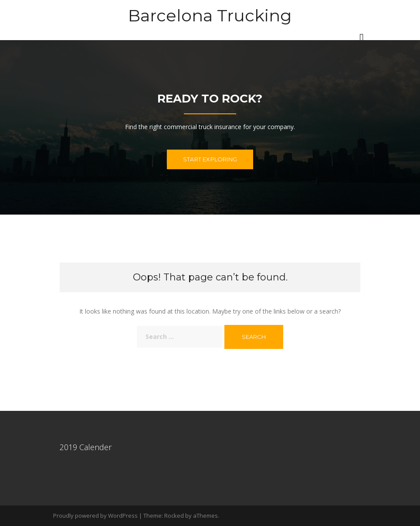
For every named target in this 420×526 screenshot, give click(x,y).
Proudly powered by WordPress (95, 516)
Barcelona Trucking (210, 15)
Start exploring (210, 159)
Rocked (174, 516)
